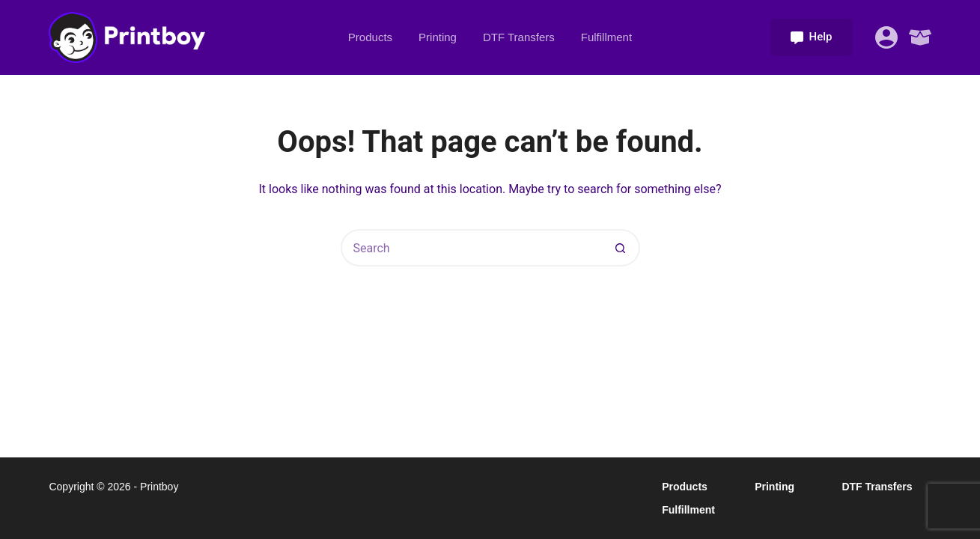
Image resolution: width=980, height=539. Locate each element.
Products (370, 37)
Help (811, 37)
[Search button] (621, 248)
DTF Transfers (519, 37)
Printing (438, 37)
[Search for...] (472, 248)
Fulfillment (606, 37)
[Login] (886, 37)
